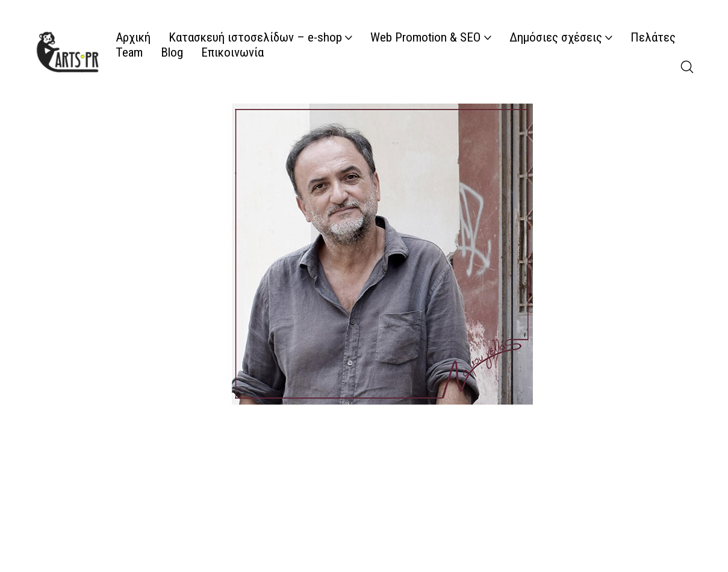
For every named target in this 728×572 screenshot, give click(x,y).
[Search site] (687, 67)
